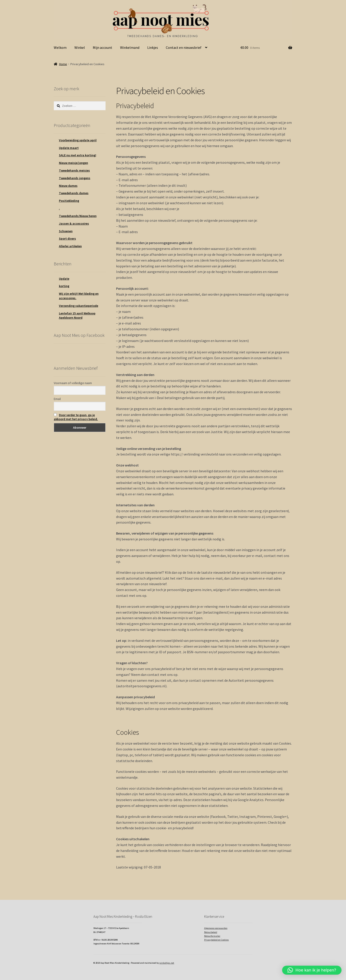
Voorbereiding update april (78, 140)
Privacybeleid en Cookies (216, 940)
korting (64, 286)
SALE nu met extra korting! (78, 155)
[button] (312, 970)
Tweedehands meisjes (74, 170)
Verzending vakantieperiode (79, 306)
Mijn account (103, 47)
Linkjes (153, 47)
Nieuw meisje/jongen (74, 163)
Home (63, 64)
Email (57, 399)
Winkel (80, 47)
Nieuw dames (68, 186)
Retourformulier (212, 936)
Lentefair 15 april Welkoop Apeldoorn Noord (77, 316)
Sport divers (67, 239)
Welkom (60, 47)
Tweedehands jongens (75, 178)
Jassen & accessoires (74, 224)
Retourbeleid (211, 932)
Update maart (69, 148)
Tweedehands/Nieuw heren (78, 216)
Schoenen (66, 231)
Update (64, 279)
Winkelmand (130, 47)
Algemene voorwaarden (216, 928)
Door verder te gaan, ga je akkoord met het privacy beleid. (76, 417)
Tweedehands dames (74, 193)
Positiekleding (69, 201)
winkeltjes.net (167, 963)
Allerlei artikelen (70, 246)
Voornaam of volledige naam (73, 383)
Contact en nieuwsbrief (184, 47)
